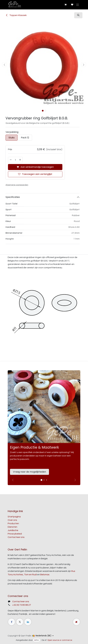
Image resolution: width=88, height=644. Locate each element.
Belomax (45, 575)
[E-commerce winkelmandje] (65, 5)
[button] (78, 15)
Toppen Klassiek (16, 15)
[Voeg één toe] (20, 160)
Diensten (12, 527)
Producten (13, 523)
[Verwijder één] (11, 160)
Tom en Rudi (30, 575)
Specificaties (13, 197)
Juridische (13, 530)
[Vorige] (13, 480)
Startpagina (14, 517)
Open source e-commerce (60, 640)
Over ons (12, 520)
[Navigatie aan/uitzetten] (78, 5)
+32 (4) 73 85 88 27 (22, 605)
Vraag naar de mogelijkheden (29, 472)
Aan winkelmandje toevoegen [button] (35, 167)
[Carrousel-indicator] (44, 480)
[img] (75, 480)
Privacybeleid (15, 534)
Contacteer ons (16, 537)
